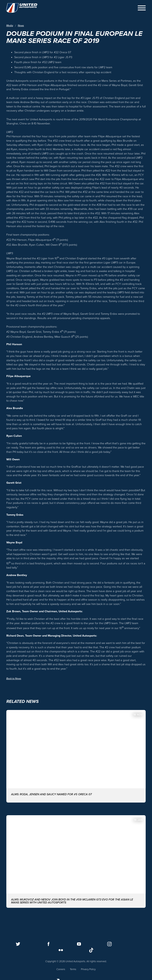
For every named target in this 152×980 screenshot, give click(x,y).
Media (10, 26)
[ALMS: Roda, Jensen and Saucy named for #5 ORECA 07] (76, 755)
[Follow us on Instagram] (109, 944)
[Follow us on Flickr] (61, 950)
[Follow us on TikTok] (91, 950)
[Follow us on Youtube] (79, 944)
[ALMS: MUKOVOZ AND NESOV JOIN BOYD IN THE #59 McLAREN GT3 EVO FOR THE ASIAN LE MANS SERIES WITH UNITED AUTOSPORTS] (76, 860)
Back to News (14, 679)
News (21, 26)
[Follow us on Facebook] (48, 944)
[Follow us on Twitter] (18, 944)
